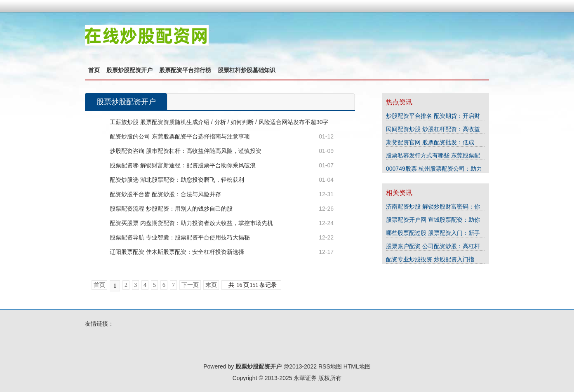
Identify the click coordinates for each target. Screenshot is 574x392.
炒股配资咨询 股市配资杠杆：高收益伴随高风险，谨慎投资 (186, 151)
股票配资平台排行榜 (185, 70)
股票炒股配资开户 (129, 70)
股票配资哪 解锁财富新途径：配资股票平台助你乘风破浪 (183, 165)
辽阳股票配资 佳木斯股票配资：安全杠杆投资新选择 (177, 252)
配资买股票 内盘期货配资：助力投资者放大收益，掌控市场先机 (191, 223)
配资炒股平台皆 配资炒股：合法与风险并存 (165, 194)
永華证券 (305, 378)
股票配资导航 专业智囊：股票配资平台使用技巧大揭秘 (180, 237)
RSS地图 (330, 366)
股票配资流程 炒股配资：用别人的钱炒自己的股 (171, 209)
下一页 (190, 285)
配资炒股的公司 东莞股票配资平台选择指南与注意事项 (180, 136)
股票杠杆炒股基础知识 (247, 70)
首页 (94, 70)
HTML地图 (357, 366)
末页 (211, 285)
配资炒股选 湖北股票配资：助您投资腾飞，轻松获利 (177, 180)
